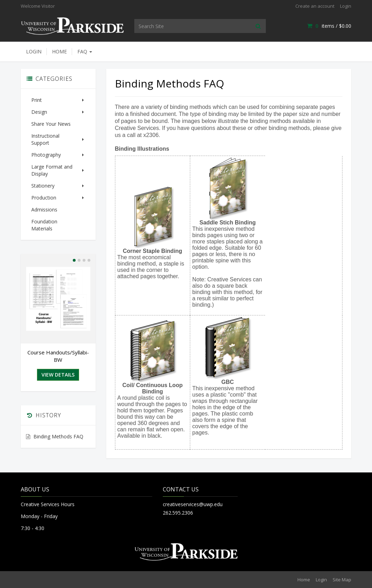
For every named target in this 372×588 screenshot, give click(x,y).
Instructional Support (58, 136)
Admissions (44, 202)
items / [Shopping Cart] (329, 26)
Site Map (342, 580)
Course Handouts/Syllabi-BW (58, 342)
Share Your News (51, 124)
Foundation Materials (56, 214)
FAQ (85, 51)
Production (58, 191)
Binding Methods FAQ (58, 422)
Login (346, 6)
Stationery (58, 179)
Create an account (315, 6)
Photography (58, 148)
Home (59, 51)
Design (58, 112)
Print (58, 100)
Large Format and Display (58, 163)
